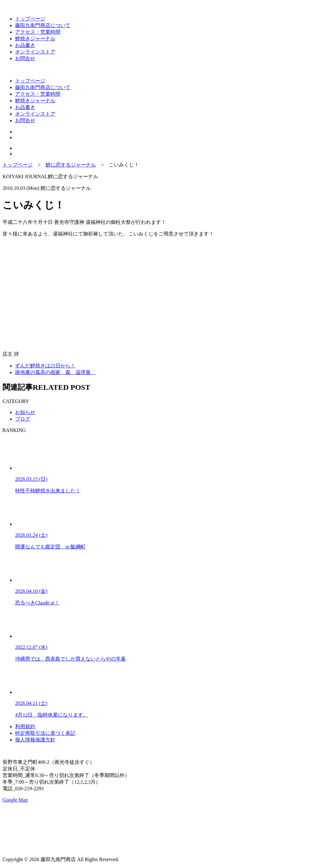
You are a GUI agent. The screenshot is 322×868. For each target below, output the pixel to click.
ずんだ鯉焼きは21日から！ (45, 366)
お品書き (25, 45)
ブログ (23, 419)
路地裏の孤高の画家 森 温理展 (55, 372)
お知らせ (25, 412)
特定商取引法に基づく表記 (45, 733)
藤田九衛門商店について (43, 25)
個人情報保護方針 (35, 740)
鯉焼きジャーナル (35, 39)
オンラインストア (35, 52)
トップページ (30, 19)
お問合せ (25, 58)
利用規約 (25, 726)
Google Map (15, 800)
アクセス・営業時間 (38, 32)
